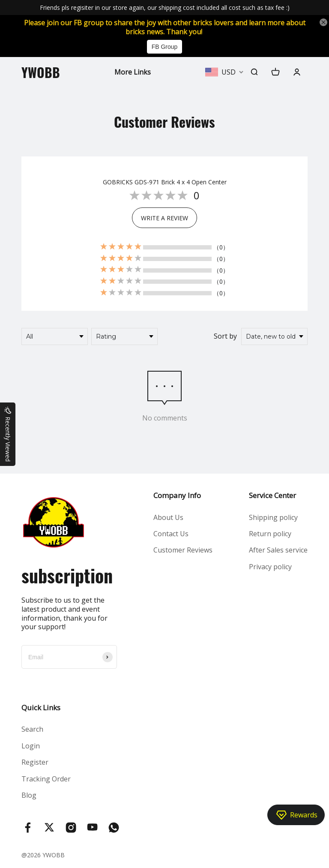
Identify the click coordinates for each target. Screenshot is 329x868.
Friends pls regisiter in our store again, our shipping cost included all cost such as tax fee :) (165, 8)
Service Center (272, 495)
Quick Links (41, 707)
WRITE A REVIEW (164, 218)
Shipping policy (273, 517)
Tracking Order (46, 779)
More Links (133, 72)
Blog (29, 795)
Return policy (270, 534)
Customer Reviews (183, 550)
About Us (168, 517)
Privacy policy (270, 567)
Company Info (177, 495)
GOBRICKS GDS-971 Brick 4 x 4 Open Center (165, 182)
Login (31, 746)
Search (32, 729)
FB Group (165, 47)
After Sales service (278, 550)
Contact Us (171, 534)
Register (35, 762)
